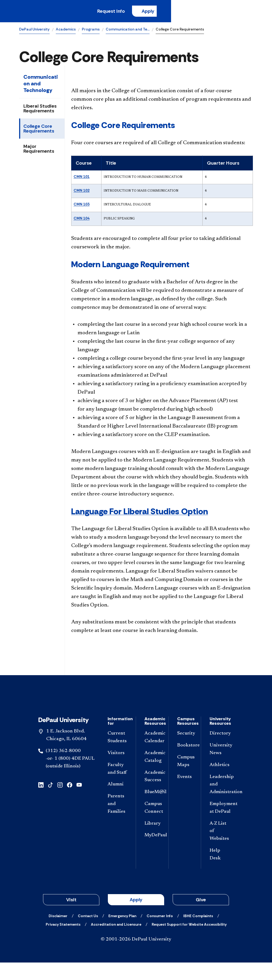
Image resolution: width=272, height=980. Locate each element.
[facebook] (70, 802)
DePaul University (34, 31)
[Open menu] (249, 12)
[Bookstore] (185, 763)
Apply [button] (136, 917)
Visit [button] (71, 917)
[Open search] (232, 12)
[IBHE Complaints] (198, 933)
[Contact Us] (88, 933)
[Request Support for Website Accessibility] (189, 942)
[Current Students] (117, 755)
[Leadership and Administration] (220, 802)
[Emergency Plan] (122, 933)
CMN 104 (82, 220)
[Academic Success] (152, 794)
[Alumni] (117, 802)
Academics (66, 31)
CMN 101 (82, 178)
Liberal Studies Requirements (40, 110)
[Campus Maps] (185, 779)
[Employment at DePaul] (220, 826)
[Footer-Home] (136, 709)
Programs (91, 31)
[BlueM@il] (152, 810)
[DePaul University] (61, 12)
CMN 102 (82, 192)
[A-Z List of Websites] (220, 849)
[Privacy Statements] (63, 942)
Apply (203, 12)
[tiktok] (50, 802)
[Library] (152, 841)
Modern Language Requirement (130, 266)
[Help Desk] (220, 872)
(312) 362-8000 (63, 769)
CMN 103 (82, 206)
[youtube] (79, 802)
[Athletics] (220, 783)
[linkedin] (41, 802)
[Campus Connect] (152, 826)
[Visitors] (117, 771)
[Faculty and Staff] (117, 787)
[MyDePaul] (152, 853)
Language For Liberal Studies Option (140, 513)
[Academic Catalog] (152, 775)
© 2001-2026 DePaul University (136, 957)
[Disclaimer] (58, 933)
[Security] (185, 751)
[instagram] (60, 802)
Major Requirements (39, 150)
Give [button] (201, 917)
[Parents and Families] (117, 822)
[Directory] (220, 751)
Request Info (165, 12)
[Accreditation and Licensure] (116, 942)
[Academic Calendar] (152, 755)
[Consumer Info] (160, 933)
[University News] (220, 767)
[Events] (185, 795)
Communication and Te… (128, 31)
